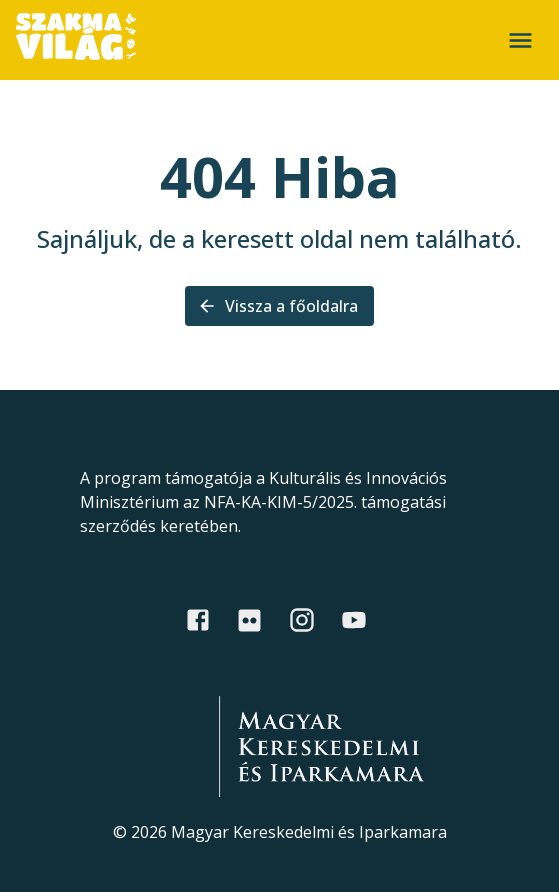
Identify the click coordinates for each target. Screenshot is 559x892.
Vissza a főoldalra (279, 306)
